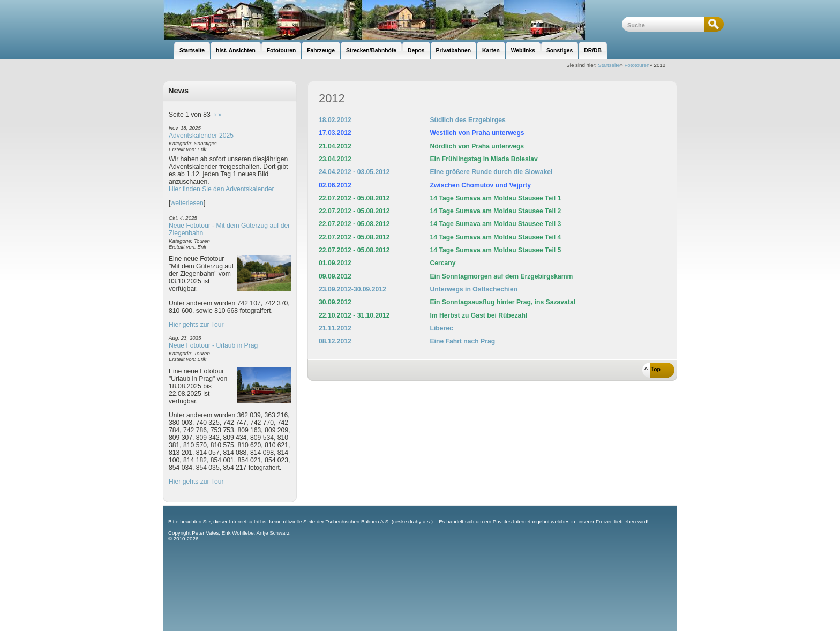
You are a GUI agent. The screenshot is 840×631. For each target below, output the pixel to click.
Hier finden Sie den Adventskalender (222, 189)
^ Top (652, 369)
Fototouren (637, 65)
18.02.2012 (335, 120)
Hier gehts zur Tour (196, 325)
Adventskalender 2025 (201, 136)
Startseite (609, 65)
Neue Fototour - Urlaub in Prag (213, 345)
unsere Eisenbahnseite (392, 20)
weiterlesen (187, 203)
